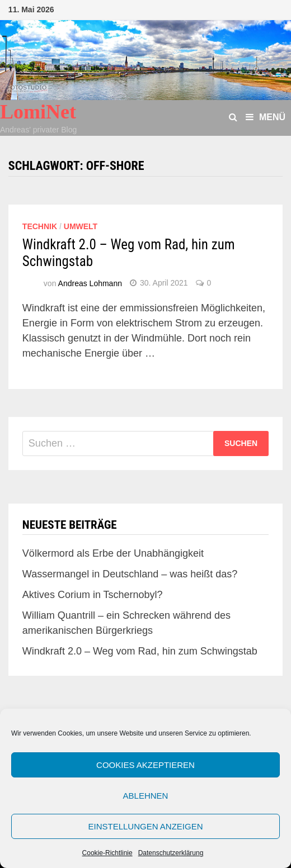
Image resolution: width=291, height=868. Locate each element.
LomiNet (38, 112)
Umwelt (81, 226)
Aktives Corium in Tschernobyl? (93, 595)
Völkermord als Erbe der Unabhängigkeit (113, 553)
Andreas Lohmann (90, 283)
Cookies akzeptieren (145, 765)
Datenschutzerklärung (171, 853)
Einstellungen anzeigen (145, 826)
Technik (40, 226)
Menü (266, 117)
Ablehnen (146, 796)
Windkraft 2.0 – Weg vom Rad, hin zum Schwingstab (140, 651)
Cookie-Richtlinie (107, 853)
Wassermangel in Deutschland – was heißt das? (130, 574)
